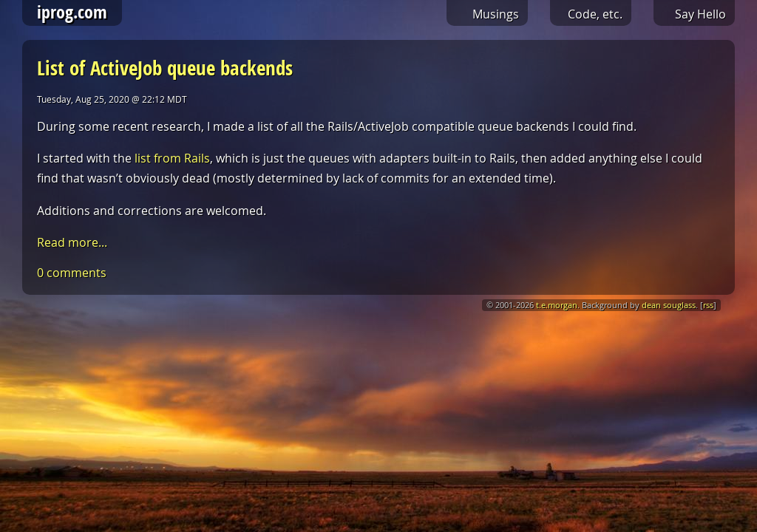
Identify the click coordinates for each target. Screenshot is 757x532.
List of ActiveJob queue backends (165, 68)
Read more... (72, 242)
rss (708, 305)
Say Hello (700, 14)
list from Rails (172, 158)
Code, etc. (595, 14)
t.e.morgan (557, 305)
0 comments (72, 273)
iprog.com (72, 12)
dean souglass (669, 305)
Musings (496, 14)
